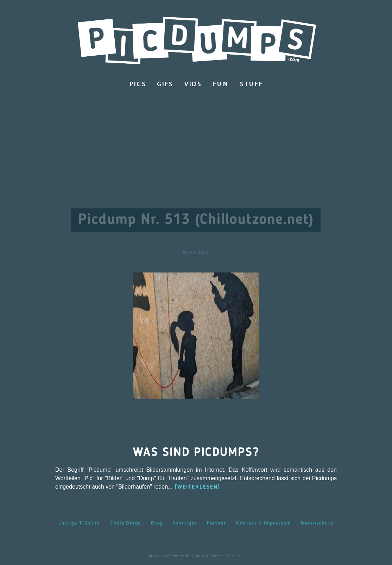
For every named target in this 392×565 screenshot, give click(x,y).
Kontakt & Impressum (263, 523)
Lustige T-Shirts (79, 523)
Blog (157, 523)
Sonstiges (185, 523)
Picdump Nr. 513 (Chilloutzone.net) (196, 220)
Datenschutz (317, 523)
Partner (216, 523)
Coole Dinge (125, 523)
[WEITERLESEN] (198, 487)
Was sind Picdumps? (196, 453)
